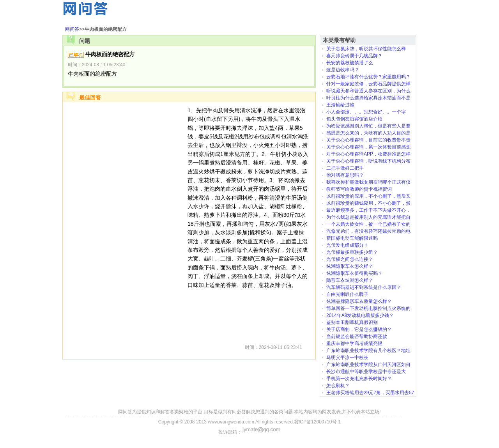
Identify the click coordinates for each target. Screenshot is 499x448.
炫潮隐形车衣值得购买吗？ (354, 273)
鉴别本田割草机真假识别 (352, 322)
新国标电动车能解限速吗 (352, 238)
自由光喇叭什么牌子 (347, 294)
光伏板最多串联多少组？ (352, 252)
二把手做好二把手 (345, 168)
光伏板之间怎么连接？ (350, 259)
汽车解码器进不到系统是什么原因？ (364, 287)
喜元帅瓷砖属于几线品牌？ (354, 56)
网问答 (72, 29)
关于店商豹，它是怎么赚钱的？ (359, 329)
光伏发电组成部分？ (347, 245)
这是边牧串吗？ (343, 70)
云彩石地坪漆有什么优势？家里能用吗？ (368, 77)
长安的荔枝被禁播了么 (350, 63)
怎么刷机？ (338, 386)
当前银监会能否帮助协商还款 (357, 336)
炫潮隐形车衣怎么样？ (350, 266)
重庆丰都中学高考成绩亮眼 (354, 344)
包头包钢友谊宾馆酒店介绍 (354, 119)
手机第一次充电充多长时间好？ (359, 379)
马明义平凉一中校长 (347, 358)
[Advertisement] (125, 223)
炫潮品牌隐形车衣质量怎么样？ (359, 301)
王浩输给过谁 (340, 105)
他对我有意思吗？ (345, 175)
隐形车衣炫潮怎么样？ (350, 280)
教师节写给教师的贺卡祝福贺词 (359, 189)
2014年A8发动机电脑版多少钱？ (360, 315)
